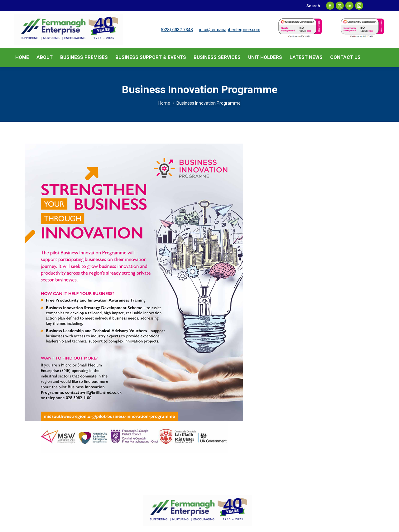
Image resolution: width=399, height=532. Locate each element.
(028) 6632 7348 (177, 30)
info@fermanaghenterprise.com (230, 30)
